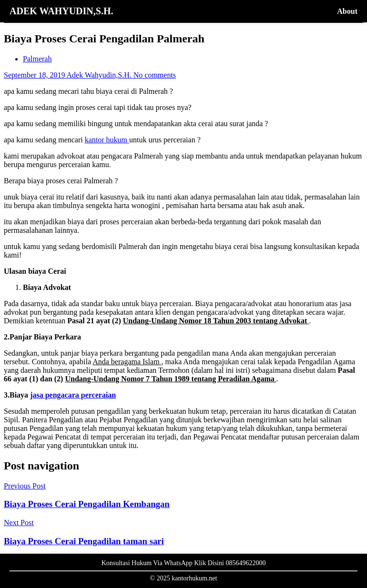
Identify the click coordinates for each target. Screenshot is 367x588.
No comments (155, 75)
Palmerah (37, 59)
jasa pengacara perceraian (73, 395)
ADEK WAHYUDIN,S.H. (61, 11)
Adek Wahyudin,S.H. (100, 75)
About (347, 11)
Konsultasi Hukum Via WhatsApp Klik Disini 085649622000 (184, 563)
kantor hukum (107, 140)
